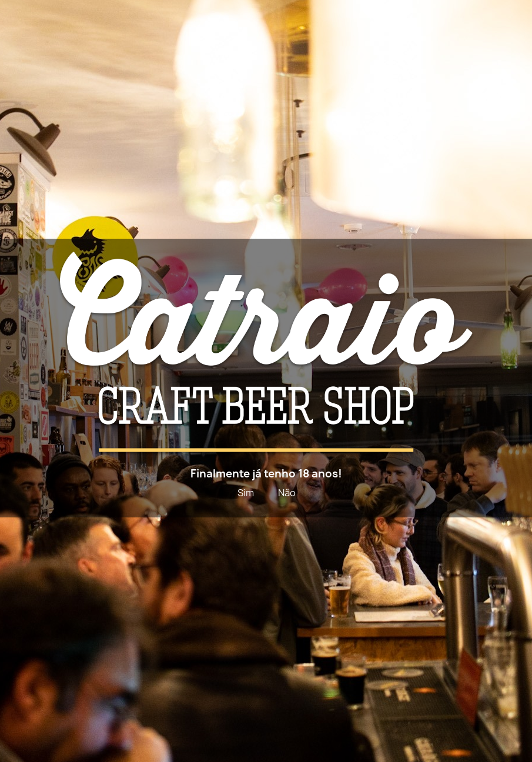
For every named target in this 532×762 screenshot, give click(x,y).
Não (287, 493)
